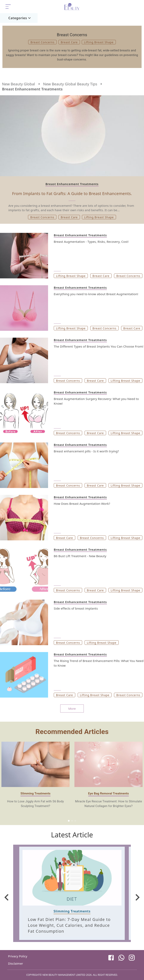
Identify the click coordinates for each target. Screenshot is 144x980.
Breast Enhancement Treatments (32, 89)
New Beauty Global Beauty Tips (70, 84)
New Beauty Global (19, 84)
